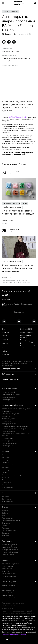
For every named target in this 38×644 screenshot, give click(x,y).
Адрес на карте (26, 335)
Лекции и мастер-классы (11, 204)
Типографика (7, 480)
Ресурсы (5, 526)
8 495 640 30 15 (26, 329)
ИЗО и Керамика (8, 441)
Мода (4, 455)
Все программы (7, 400)
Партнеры (5, 528)
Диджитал (6, 462)
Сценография (7, 421)
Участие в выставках (9, 574)
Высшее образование (19, 389)
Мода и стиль (7, 416)
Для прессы (6, 523)
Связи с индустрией (9, 531)
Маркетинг (6, 457)
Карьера (19, 560)
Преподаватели (7, 518)
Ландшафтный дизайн (10, 443)
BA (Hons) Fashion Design (18, 117)
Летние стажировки (9, 576)
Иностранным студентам (11, 550)
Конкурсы (5, 571)
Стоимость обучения (9, 547)
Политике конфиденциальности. (15, 634)
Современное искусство (10, 414)
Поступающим (19, 541)
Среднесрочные (8, 438)
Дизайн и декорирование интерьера (15, 429)
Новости (5, 511)
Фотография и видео (9, 424)
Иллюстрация (7, 411)
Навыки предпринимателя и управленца (16, 470)
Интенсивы (19, 451)
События (5, 340)
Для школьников (19, 493)
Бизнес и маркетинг (9, 397)
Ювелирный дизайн (9, 419)
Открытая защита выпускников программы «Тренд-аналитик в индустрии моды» (19, 268)
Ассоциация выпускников (11, 564)
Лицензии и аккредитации (11, 521)
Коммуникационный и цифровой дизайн (16, 409)
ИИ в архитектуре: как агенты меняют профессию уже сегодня (19, 212)
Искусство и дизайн (9, 392)
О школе (19, 507)
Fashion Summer (8, 595)
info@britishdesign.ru (27, 332)
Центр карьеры (7, 566)
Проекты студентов (19, 582)
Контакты (5, 536)
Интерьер (5, 467)
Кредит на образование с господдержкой (17, 611)
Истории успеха (5, 345)
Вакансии (5, 533)
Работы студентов (6, 353)
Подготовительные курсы (11, 395)
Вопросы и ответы (8, 555)
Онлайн (24, 204)
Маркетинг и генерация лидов (13, 475)
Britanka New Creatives (10, 593)
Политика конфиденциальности (13, 603)
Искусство (6, 477)
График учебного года (10, 552)
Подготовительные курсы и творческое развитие (16, 435)
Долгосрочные (7, 499)
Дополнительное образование (19, 405)
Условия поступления (9, 545)
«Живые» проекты (8, 588)
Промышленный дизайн (10, 465)
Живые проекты (7, 569)
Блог (4, 516)
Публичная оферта (9, 606)
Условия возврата (8, 608)
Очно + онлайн (7, 485)
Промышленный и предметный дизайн (15, 426)
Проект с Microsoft (9, 598)
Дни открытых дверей (11, 11)
